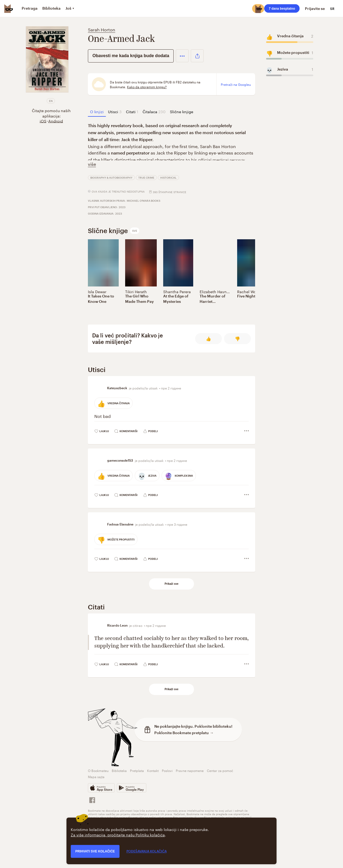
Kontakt (153, 770)
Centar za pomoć (220, 770)
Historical (168, 178)
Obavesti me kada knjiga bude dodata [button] (131, 56)
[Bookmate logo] (9, 9)
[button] (182, 56)
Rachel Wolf (248, 291)
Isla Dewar (97, 291)
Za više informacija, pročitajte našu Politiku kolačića (118, 834)
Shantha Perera (177, 291)
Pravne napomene (190, 770)
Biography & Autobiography (111, 178)
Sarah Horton (102, 29)
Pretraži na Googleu (236, 84)
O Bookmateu (98, 770)
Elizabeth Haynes (215, 291)
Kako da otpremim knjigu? (147, 87)
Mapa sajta (96, 776)
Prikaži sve (171, 584)
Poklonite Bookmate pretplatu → (184, 733)
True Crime (146, 178)
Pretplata (137, 770)
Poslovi (167, 770)
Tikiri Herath (136, 291)
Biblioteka (119, 770)
